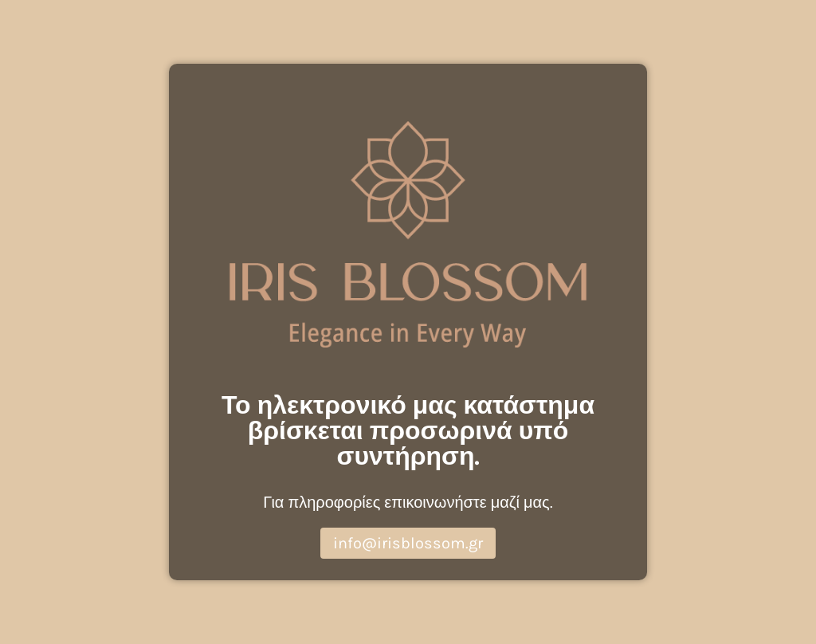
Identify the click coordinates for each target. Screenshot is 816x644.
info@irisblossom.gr (408, 543)
